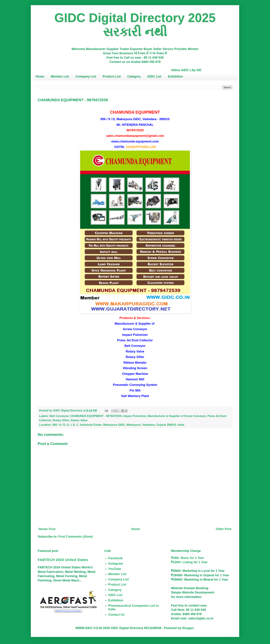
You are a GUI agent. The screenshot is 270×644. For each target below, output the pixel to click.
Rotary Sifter (61, 420)
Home (40, 76)
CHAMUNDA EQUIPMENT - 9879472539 (96, 416)
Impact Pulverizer (135, 416)
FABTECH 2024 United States (63, 560)
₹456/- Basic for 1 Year (188, 558)
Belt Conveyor (59, 416)
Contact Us (116, 615)
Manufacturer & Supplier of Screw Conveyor (177, 416)
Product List (112, 76)
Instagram (116, 564)
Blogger (188, 628)
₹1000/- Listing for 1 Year (189, 562)
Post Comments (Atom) (76, 537)
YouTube (115, 569)
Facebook (116, 558)
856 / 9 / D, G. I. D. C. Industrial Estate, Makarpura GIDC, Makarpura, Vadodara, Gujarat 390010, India (118, 425)
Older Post (224, 529)
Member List (60, 76)
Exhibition (175, 76)
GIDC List (154, 76)
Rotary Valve (79, 420)
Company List (86, 76)
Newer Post (47, 529)
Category (134, 76)
